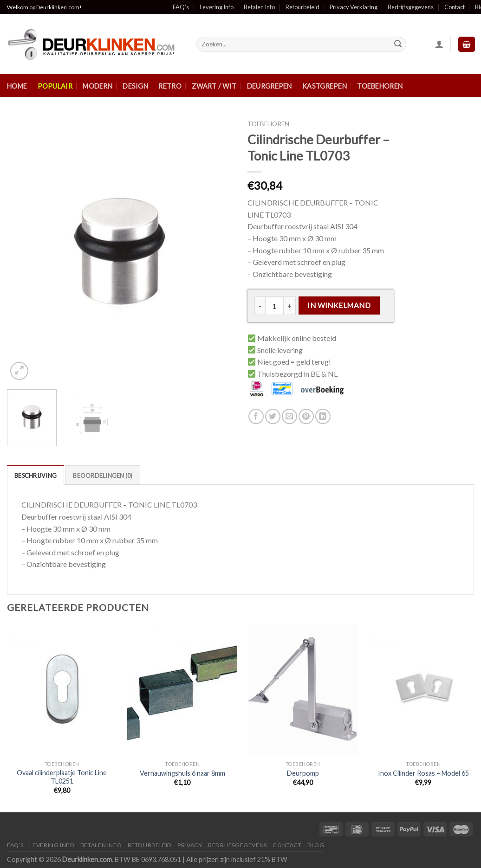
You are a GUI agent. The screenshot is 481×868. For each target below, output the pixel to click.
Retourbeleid (302, 7)
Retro (170, 86)
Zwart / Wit (214, 86)
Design (135, 86)
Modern (97, 86)
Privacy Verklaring (354, 7)
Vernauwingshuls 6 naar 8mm (182, 773)
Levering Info (217, 7)
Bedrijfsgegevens (411, 7)
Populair (55, 86)
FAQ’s (181, 7)
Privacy (190, 845)
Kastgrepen (325, 86)
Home (17, 86)
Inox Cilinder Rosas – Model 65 (423, 773)
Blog (316, 845)
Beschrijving (36, 476)
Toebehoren (380, 86)
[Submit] (398, 45)
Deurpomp (303, 773)
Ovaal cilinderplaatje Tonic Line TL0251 (62, 777)
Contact (455, 7)
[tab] (36, 475)
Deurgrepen (270, 86)
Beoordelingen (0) (103, 476)
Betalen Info (259, 7)
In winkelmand (339, 305)
